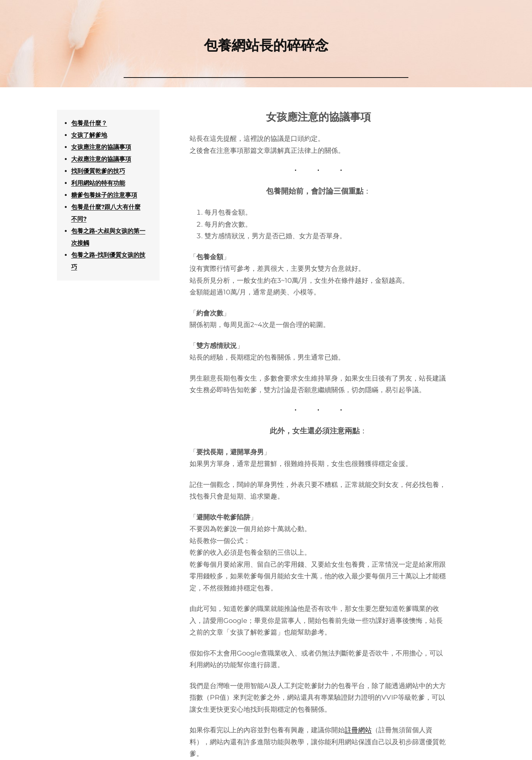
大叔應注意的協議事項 (101, 159)
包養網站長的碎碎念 (266, 45)
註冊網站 (358, 730)
